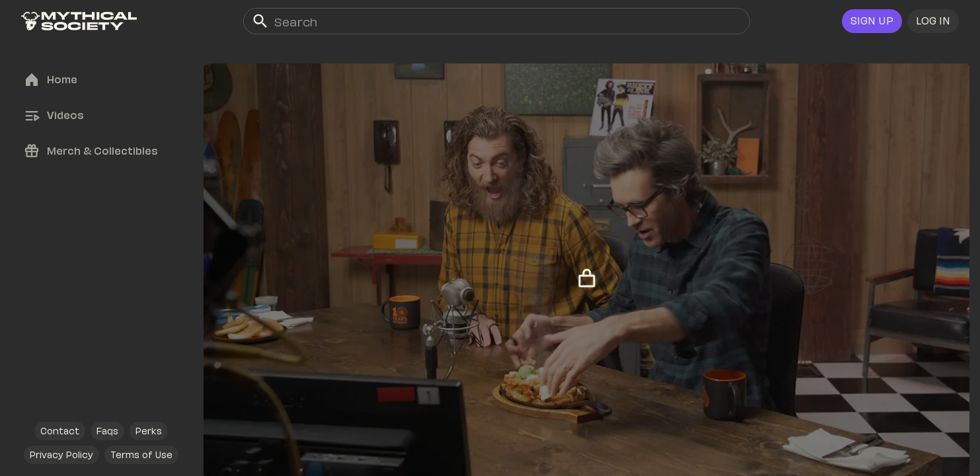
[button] (933, 21)
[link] (79, 21)
